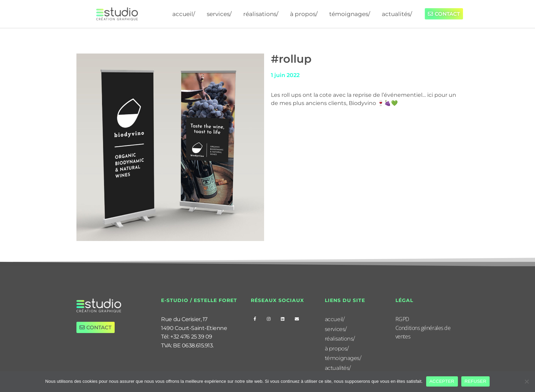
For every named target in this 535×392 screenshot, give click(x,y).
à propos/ (304, 14)
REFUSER (476, 381)
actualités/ (397, 14)
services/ (219, 14)
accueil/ (184, 14)
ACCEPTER (442, 381)
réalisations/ (261, 14)
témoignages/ (350, 14)
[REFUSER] (526, 381)
